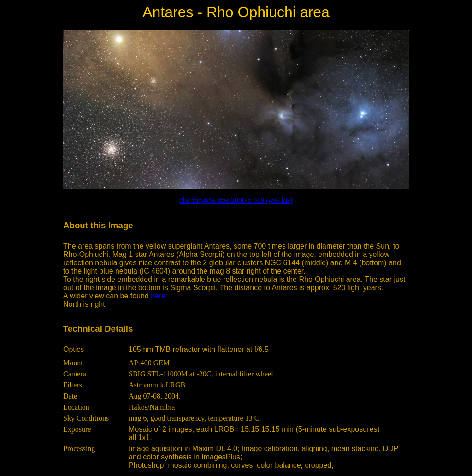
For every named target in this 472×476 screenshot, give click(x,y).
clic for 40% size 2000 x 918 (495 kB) (236, 200)
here (158, 296)
